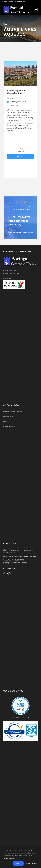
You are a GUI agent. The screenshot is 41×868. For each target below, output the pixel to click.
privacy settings (9, 858)
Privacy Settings (32, 863)
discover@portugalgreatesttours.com (22, 556)
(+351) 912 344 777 (19, 221)
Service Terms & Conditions (13, 412)
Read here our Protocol (20, 717)
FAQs (5, 422)
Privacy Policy (8, 417)
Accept (18, 863)
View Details (20, 157)
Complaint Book (9, 427)
